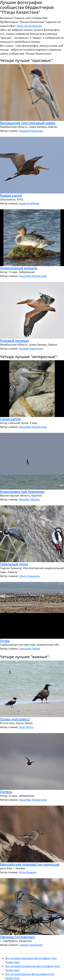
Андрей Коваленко (31, 131)
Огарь (5, 641)
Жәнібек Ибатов (29, 499)
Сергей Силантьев (31, 945)
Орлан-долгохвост (15, 719)
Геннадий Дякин (30, 649)
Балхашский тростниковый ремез (28, 123)
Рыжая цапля (11, 195)
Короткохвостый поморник (22, 491)
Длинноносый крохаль (19, 268)
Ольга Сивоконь (29, 576)
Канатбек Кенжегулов (33, 276)
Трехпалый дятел (14, 564)
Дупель (6, 792)
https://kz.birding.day (29, 26)
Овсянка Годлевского (17, 937)
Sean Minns (26, 727)
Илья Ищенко (28, 872)
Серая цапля (10, 419)
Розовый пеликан (14, 341)
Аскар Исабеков (29, 203)
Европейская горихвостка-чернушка (30, 864)
